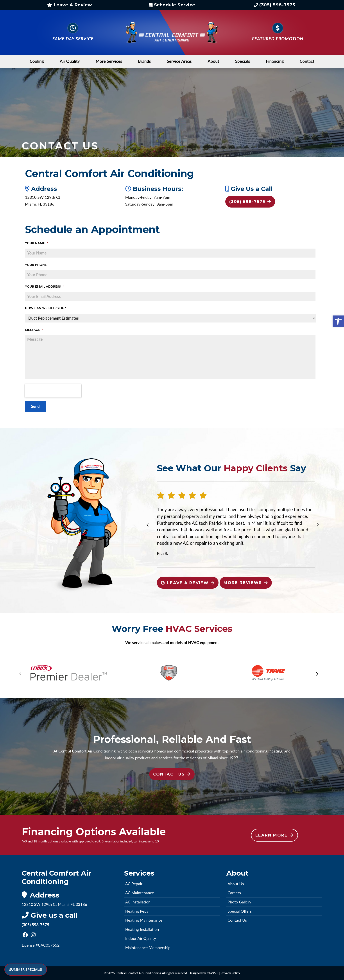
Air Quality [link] (70, 61)
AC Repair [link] (134, 884)
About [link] (213, 61)
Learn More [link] (274, 835)
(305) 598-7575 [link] (274, 5)
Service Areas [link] (179, 61)
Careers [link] (234, 893)
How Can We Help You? (46, 308)
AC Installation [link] (138, 902)
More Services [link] (109, 61)
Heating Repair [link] (138, 911)
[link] (338, 321)
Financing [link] (275, 61)
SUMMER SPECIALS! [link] (26, 969)
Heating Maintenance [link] (144, 920)
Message (34, 330)
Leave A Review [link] (70, 5)
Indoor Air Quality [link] (141, 938)
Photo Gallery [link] (239, 902)
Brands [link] (144, 61)
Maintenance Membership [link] (148, 948)
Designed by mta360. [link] (204, 973)
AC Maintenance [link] (140, 893)
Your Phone (36, 265)
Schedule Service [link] (172, 5)
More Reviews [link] (246, 583)
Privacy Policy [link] (230, 973)
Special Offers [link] (240, 911)
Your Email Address (45, 286)
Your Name (37, 243)
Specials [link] (243, 61)
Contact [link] (307, 61)
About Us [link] (236, 884)
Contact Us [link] (172, 774)
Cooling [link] (37, 61)
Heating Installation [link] (142, 929)
